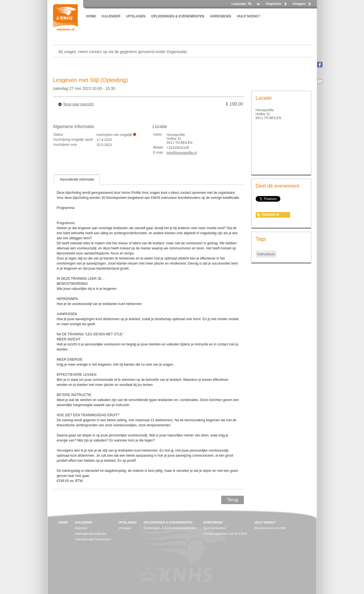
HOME (91, 16)
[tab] (77, 179)
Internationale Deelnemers (93, 539)
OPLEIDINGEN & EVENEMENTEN (178, 16)
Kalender (81, 528)
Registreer (274, 4)
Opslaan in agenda (271, 215)
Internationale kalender (91, 534)
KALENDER (111, 16)
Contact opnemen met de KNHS (225, 534)
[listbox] (254, 5)
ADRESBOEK (221, 16)
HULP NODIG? (249, 16)
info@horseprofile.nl (182, 153)
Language (239, 4)
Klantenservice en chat (270, 528)
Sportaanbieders (215, 528)
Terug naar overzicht (78, 104)
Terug (232, 500)
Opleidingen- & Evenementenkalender (170, 528)
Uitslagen (125, 528)
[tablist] (148, 332)
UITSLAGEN (136, 16)
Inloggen (299, 4)
